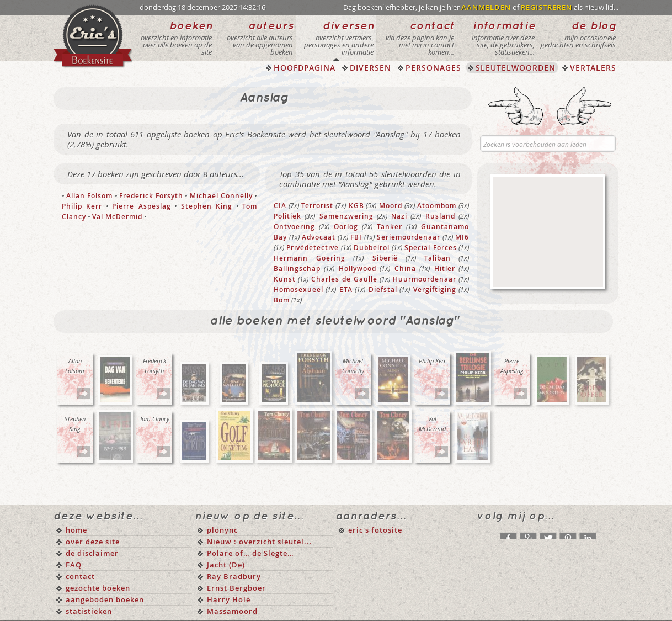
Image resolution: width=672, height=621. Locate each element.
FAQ (74, 565)
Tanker (390, 227)
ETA (346, 290)
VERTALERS (593, 68)
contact (80, 576)
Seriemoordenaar (409, 237)
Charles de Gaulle (344, 279)
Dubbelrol (372, 248)
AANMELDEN (486, 7)
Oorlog (346, 227)
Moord (391, 206)
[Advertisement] (548, 232)
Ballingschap (297, 269)
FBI (356, 237)
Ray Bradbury (234, 576)
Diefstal (383, 290)
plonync (222, 530)
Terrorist (317, 206)
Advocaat (319, 237)
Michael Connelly (221, 196)
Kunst (285, 279)
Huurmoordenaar (425, 279)
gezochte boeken (98, 588)
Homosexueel (298, 290)
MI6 (462, 237)
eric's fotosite (375, 530)
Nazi (399, 216)
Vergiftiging (435, 290)
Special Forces (430, 248)
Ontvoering (294, 227)
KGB (356, 206)
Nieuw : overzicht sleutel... (260, 542)
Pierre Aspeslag (141, 206)
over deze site (93, 542)
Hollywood (358, 269)
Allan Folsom (89, 196)
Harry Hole (229, 599)
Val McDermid (117, 217)
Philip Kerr (82, 206)
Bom (282, 300)
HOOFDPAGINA (305, 68)
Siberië (385, 258)
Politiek (287, 216)
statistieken (89, 611)
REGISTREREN (546, 7)
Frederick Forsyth (151, 196)
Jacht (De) (226, 565)
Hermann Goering (310, 258)
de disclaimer (92, 553)
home (76, 530)
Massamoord (232, 611)
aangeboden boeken (105, 599)
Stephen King (207, 206)
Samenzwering (346, 216)
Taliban (438, 258)
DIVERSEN (370, 68)
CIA (280, 206)
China (405, 269)
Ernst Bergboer (236, 588)
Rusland (440, 216)
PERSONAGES (433, 68)
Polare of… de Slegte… (250, 553)
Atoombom (437, 206)
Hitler (445, 269)
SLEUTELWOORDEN (516, 68)
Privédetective (313, 248)
